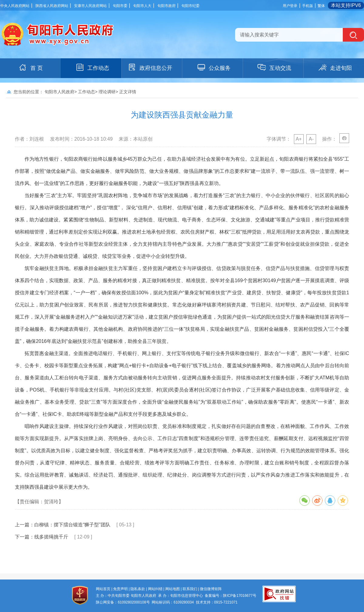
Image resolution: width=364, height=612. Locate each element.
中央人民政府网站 (15, 6)
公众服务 (214, 67)
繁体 (321, 6)
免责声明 (120, 589)
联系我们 (190, 589)
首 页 (30, 67)
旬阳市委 (120, 6)
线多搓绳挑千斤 (51, 537)
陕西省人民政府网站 (52, 6)
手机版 (308, 6)
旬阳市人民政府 (59, 92)
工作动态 (92, 67)
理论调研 (107, 92)
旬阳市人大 (142, 6)
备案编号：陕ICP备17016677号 (230, 596)
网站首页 (103, 589)
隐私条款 (138, 589)
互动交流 (274, 67)
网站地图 (173, 589)
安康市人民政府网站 (90, 6)
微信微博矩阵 (211, 589)
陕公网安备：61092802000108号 (123, 602)
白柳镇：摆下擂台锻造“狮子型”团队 (72, 525)
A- (311, 139)
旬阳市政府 (167, 6)
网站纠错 (155, 589)
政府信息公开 (150, 67)
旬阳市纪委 (190, 6)
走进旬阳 (335, 67)
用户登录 (290, 6)
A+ (299, 139)
